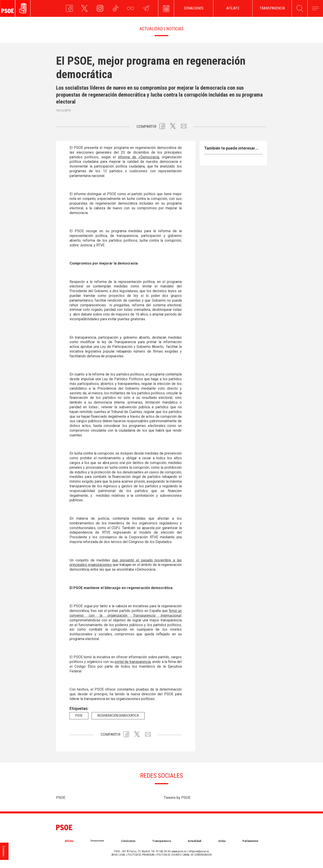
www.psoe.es (179, 851)
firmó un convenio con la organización (126, 613)
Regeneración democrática (118, 716)
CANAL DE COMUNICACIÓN (197, 855)
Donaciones (97, 841)
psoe (79, 716)
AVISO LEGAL (119, 855)
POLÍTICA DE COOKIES (169, 855)
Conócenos (128, 841)
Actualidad (194, 841)
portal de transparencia (133, 662)
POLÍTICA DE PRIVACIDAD (141, 855)
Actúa (222, 841)
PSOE (61, 798)
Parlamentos (250, 841)
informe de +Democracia (139, 157)
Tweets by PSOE (177, 798)
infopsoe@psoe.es (199, 851)
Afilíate (69, 841)
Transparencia (161, 841)
